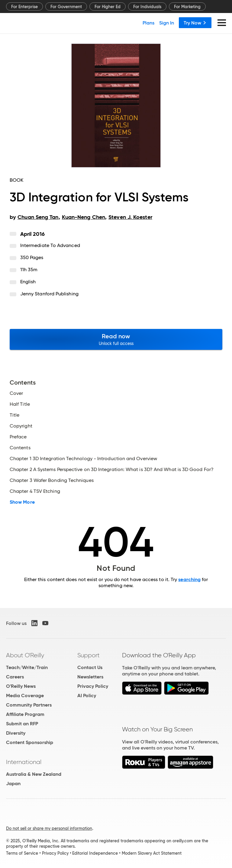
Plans (148, 23)
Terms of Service (22, 853)
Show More (22, 502)
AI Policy (87, 696)
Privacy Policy (93, 686)
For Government (66, 7)
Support (89, 655)
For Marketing (187, 7)
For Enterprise (24, 7)
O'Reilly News (21, 686)
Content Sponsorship (30, 742)
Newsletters (90, 677)
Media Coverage (25, 696)
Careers (15, 677)
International (24, 762)
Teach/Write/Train (27, 667)
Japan (13, 783)
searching (189, 579)
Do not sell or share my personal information (49, 828)
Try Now (195, 23)
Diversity (16, 733)
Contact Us (90, 667)
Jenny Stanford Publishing (49, 294)
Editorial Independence (95, 853)
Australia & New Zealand (34, 774)
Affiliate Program (25, 714)
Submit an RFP (22, 724)
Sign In (167, 23)
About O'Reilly (25, 655)
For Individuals (147, 7)
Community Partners (29, 705)
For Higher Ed (108, 7)
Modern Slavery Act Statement (152, 853)
